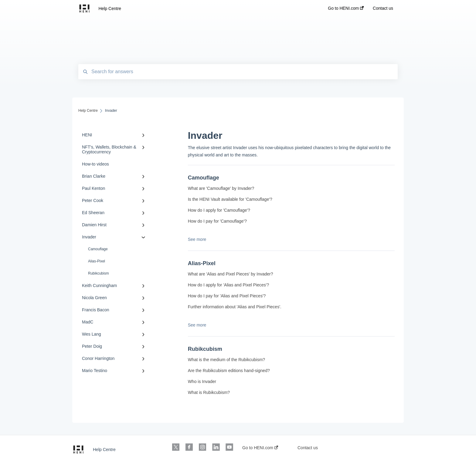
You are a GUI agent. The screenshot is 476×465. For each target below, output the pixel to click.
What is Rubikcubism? (209, 392)
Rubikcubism (99, 273)
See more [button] (197, 239)
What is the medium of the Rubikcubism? (226, 360)
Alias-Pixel (97, 261)
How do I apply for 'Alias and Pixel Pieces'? (229, 285)
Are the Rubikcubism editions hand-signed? (229, 371)
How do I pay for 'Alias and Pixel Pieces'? (227, 296)
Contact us (308, 448)
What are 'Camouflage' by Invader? (221, 188)
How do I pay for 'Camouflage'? (217, 221)
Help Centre (110, 9)
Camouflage (98, 249)
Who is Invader (202, 381)
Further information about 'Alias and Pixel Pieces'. (235, 307)
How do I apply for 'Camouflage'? (219, 210)
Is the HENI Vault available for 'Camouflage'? (230, 199)
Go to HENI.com (260, 448)
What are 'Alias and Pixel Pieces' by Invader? (231, 274)
